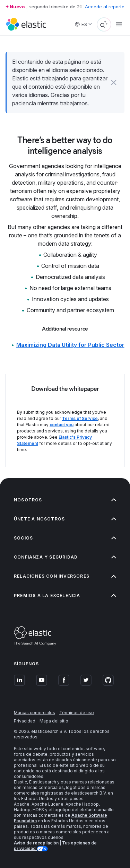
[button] (114, 82)
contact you (62, 425)
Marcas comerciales (34, 713)
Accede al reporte (105, 7)
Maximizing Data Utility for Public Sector (70, 345)
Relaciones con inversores (65, 576)
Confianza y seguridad (65, 557)
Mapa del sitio (54, 721)
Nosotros (65, 500)
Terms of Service (80, 418)
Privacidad (25, 721)
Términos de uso (77, 713)
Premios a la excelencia (65, 595)
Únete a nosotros (65, 519)
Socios (65, 538)
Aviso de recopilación (36, 843)
